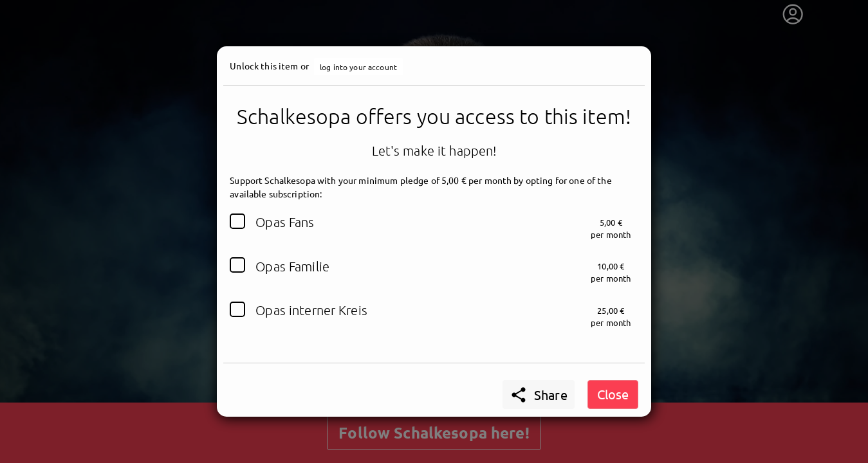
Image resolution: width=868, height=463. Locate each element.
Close (613, 394)
